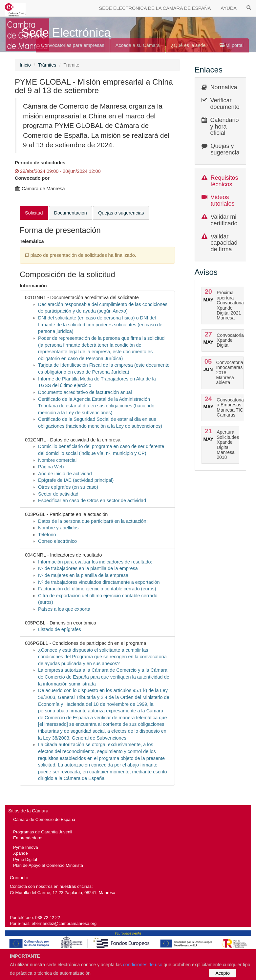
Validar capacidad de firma (224, 243)
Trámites (47, 65)
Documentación (71, 213)
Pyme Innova (26, 847)
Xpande (21, 853)
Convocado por (32, 178)
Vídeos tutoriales (223, 200)
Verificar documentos (226, 104)
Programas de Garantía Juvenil (43, 832)
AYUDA (229, 8)
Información (33, 286)
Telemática (32, 241)
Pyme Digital (25, 859)
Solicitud (34, 213)
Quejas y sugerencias (227, 149)
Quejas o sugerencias (121, 213)
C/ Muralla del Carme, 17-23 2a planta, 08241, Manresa (63, 893)
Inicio (25, 65)
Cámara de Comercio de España (44, 819)
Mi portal (232, 45)
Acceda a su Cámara (138, 45)
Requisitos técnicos (224, 181)
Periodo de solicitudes (40, 163)
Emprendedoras (28, 838)
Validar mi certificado (224, 220)
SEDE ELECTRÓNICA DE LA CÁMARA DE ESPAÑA (155, 8)
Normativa (224, 87)
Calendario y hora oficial (225, 127)
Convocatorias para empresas (73, 45)
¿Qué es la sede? (190, 45)
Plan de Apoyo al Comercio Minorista (48, 865)
